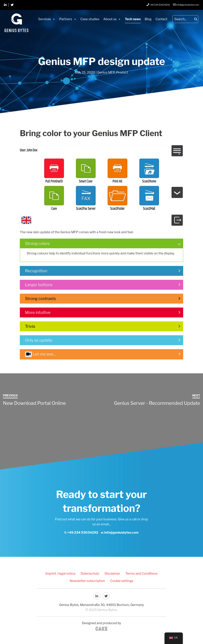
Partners (66, 19)
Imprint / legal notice (63, 573)
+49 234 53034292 (83, 533)
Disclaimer (112, 573)
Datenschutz (91, 573)
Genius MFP (106, 72)
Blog (148, 19)
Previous (10, 395)
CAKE (101, 628)
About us (110, 19)
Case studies (90, 19)
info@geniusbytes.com (121, 533)
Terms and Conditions (139, 573)
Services (45, 19)
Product (122, 72)
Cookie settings (121, 580)
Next (196, 395)
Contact (161, 19)
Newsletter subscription (88, 580)
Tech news (133, 19)
